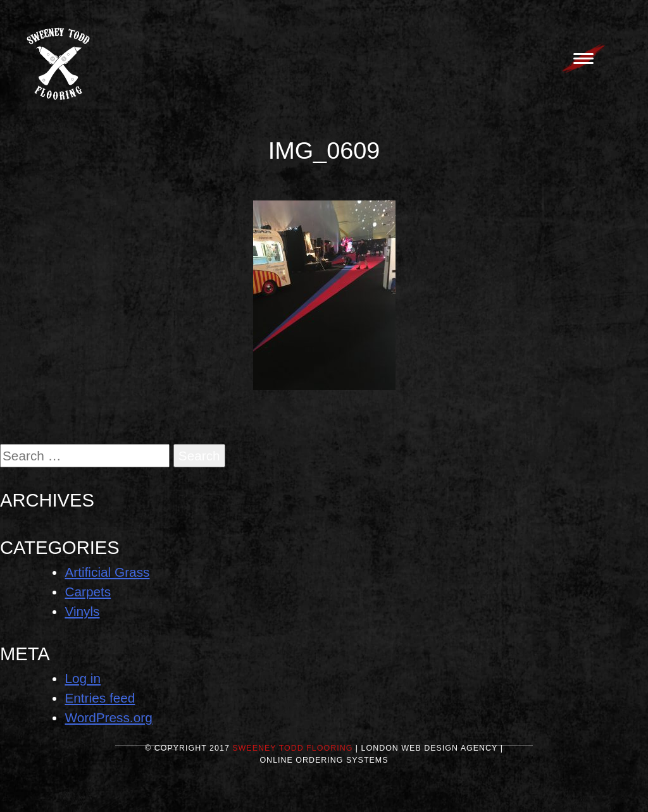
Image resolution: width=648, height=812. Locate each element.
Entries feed (100, 698)
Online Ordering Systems (324, 760)
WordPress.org (108, 717)
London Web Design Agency (430, 748)
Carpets (88, 592)
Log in (83, 678)
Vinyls (82, 611)
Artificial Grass (107, 572)
